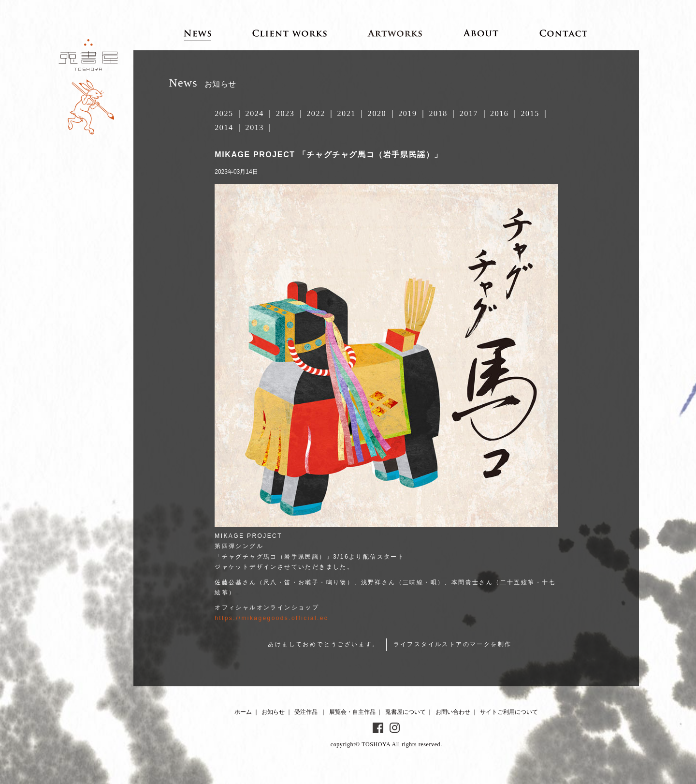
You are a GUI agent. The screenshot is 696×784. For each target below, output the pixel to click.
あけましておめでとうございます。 (323, 644)
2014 (224, 127)
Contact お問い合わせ (564, 33)
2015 (530, 113)
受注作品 (306, 712)
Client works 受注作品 (290, 33)
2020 (377, 113)
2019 (407, 113)
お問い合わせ (453, 712)
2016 (499, 113)
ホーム (243, 712)
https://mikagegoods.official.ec (271, 618)
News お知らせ (198, 33)
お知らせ (273, 712)
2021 (347, 113)
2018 (438, 113)
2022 (316, 113)
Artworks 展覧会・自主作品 (395, 33)
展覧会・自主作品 (352, 712)
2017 (469, 113)
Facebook (378, 728)
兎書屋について (406, 712)
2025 (224, 113)
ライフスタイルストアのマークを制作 (453, 644)
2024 (255, 113)
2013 (255, 127)
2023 (285, 113)
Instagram (395, 728)
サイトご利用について (509, 712)
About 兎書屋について (481, 33)
